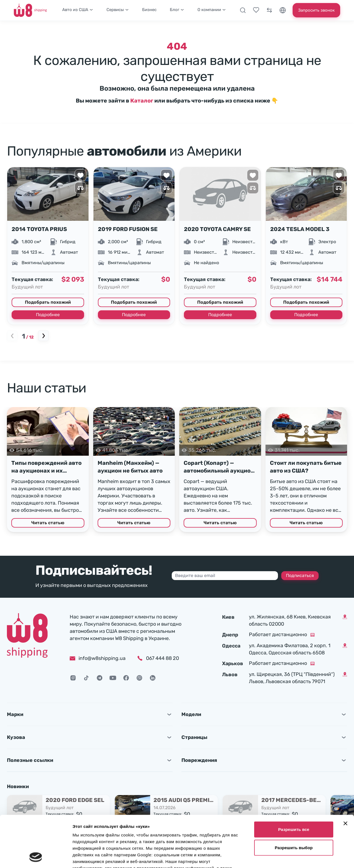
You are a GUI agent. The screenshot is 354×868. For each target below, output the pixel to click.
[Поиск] (243, 10)
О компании (212, 10)
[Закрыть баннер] (345, 775)
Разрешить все (294, 781)
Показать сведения (93, 857)
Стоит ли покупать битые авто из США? (306, 467)
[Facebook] (126, 678)
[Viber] (139, 678)
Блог (177, 10)
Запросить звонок (316, 10)
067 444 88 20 (162, 658)
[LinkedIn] (153, 678)
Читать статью (48, 523)
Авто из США (78, 10)
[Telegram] (100, 678)
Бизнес (149, 10)
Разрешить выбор (294, 799)
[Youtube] (113, 678)
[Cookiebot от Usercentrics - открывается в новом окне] (36, 857)
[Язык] (283, 10)
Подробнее (48, 315)
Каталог (142, 101)
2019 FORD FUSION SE (128, 229)
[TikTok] (86, 678)
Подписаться (300, 575)
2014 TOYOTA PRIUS (39, 229)
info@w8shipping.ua (98, 658)
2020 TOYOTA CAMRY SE (217, 229)
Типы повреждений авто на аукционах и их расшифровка (46, 467)
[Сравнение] (269, 10)
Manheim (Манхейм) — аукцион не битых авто (130, 467)
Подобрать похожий (48, 302)
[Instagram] (73, 678)
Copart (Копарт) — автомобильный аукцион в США (219, 467)
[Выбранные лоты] (256, 10)
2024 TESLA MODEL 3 (300, 229)
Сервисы (118, 10)
